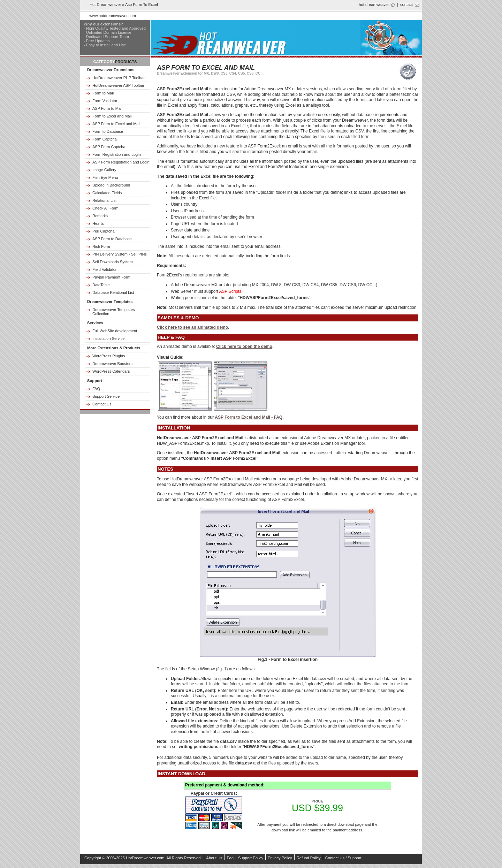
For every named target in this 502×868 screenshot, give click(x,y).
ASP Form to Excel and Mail (116, 124)
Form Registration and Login (117, 154)
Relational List (104, 200)
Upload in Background (111, 185)
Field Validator (105, 269)
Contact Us (102, 404)
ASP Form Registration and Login (121, 162)
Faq (230, 858)
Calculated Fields (107, 193)
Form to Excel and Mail (112, 116)
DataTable (101, 285)
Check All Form (105, 208)
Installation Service (108, 338)
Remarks (100, 216)
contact (406, 5)
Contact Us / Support (343, 858)
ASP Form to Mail (107, 108)
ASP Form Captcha (109, 147)
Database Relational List (113, 292)
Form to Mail (103, 93)
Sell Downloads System (113, 262)
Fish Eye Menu (105, 177)
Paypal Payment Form (111, 277)
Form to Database (108, 131)
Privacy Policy (280, 858)
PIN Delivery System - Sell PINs (120, 254)
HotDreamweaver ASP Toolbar (118, 85)
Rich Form (101, 246)
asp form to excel (142, 5)
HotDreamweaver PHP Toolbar (119, 78)
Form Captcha (105, 139)
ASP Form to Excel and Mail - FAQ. (249, 417)
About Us (214, 858)
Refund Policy (309, 858)
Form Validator (105, 101)
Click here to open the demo (244, 347)
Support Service (106, 396)
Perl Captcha (104, 231)
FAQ (96, 389)
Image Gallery (104, 170)
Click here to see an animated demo (192, 327)
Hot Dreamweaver (105, 5)
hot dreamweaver (374, 5)
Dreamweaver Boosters (112, 364)
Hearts (98, 223)
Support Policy (251, 858)
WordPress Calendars (111, 371)
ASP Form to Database (112, 239)
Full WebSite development (115, 331)
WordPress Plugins (109, 356)
